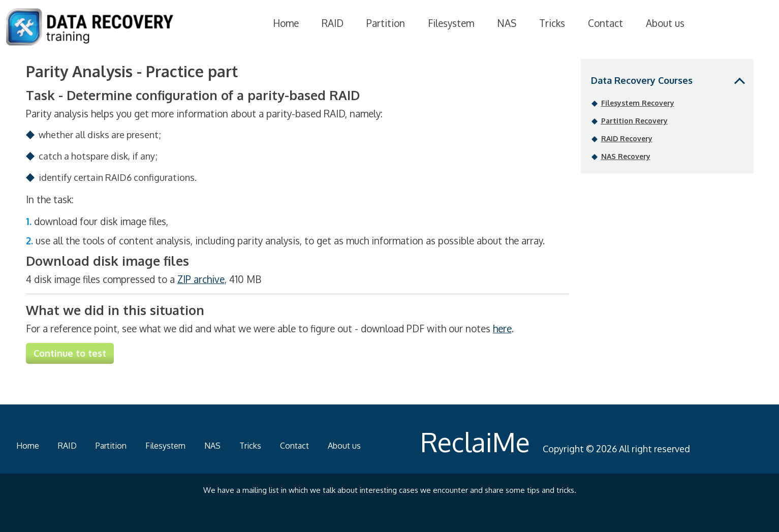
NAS (507, 23)
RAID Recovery (627, 138)
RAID (333, 23)
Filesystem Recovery (638, 103)
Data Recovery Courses (642, 80)
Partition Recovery (634, 121)
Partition (386, 23)
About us (665, 23)
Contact (605, 23)
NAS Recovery (626, 156)
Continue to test (70, 353)
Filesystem (451, 23)
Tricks (552, 23)
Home (286, 23)
